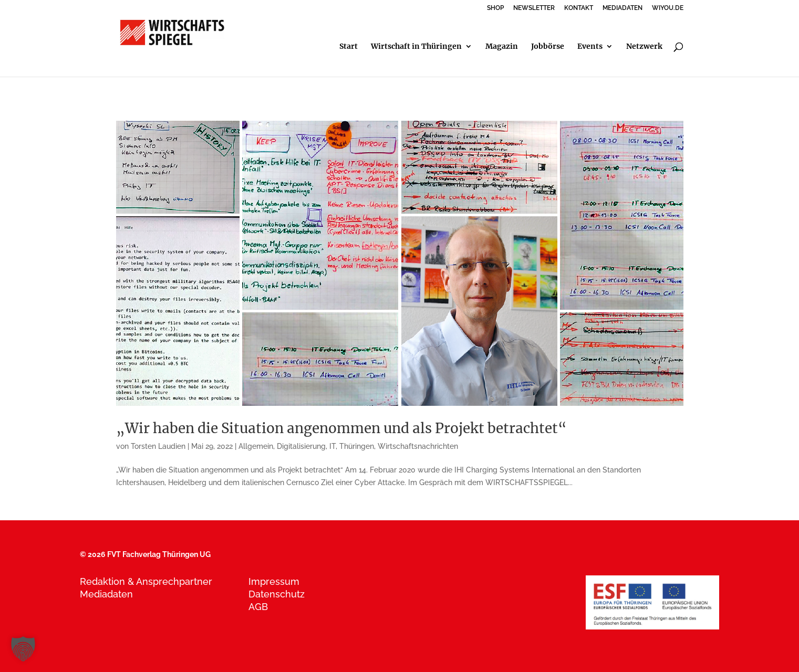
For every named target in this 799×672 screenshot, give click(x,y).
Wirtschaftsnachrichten (418, 446)
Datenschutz (277, 594)
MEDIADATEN (622, 8)
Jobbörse (548, 47)
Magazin (502, 47)
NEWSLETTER (534, 8)
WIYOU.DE (668, 8)
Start (349, 47)
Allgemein (256, 446)
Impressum (274, 581)
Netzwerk (644, 47)
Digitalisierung (301, 446)
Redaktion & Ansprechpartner (146, 581)
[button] (23, 649)
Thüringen (357, 446)
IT (333, 446)
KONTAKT (579, 8)
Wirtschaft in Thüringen (416, 47)
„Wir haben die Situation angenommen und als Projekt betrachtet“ (341, 428)
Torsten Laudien (158, 446)
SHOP (495, 8)
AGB (258, 607)
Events (590, 47)
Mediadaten (106, 594)
